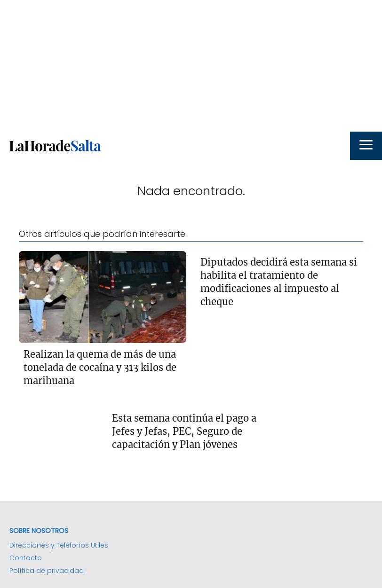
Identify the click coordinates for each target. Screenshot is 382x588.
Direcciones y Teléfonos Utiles (59, 545)
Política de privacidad (47, 571)
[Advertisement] (191, 66)
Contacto (26, 558)
